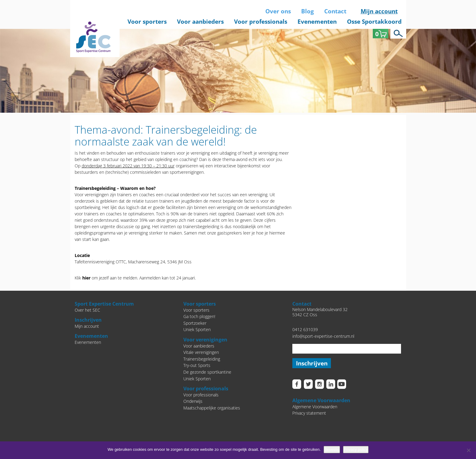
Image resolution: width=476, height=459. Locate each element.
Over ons (278, 11)
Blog (308, 11)
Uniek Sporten (197, 329)
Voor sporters (147, 22)
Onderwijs (193, 401)
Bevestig (332, 449)
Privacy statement (309, 414)
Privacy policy (356, 449)
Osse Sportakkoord (374, 22)
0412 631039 (305, 329)
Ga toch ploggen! (199, 316)
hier (86, 278)
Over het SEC (87, 310)
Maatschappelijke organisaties (212, 408)
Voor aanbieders (200, 22)
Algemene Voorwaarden (315, 407)
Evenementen (317, 22)
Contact (335, 11)
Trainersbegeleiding (202, 359)
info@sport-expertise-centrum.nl (323, 336)
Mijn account (379, 11)
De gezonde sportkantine (207, 372)
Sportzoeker (195, 323)
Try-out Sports (197, 365)
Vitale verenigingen (201, 352)
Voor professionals (261, 22)
